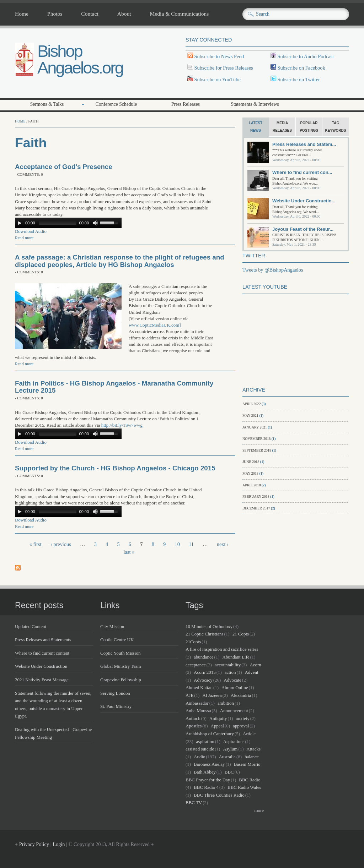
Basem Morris (247, 764)
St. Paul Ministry (116, 706)
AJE (189, 695)
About (124, 14)
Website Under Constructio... (304, 201)
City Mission (112, 626)
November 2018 (256, 439)
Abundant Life (236, 657)
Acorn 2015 (205, 672)
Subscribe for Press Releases (223, 68)
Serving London (115, 693)
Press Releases (186, 104)
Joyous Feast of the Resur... (303, 229)
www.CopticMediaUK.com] (155, 325)
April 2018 (251, 485)
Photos (55, 14)
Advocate (232, 680)
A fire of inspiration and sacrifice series (222, 649)
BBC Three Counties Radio (219, 795)
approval (241, 726)
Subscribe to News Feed (218, 56)
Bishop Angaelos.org (80, 59)
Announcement (234, 711)
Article (249, 734)
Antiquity (218, 718)
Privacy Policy (34, 844)
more (259, 810)
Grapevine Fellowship (121, 680)
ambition (226, 703)
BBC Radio (250, 780)
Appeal (217, 726)
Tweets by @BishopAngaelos (273, 270)
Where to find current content (42, 653)
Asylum (230, 749)
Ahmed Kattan (199, 687)
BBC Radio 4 (206, 787)
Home (22, 14)
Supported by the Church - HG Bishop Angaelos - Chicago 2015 (115, 468)
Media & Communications (180, 14)
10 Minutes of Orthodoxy (209, 626)
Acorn (255, 665)
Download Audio (31, 231)
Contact (90, 14)
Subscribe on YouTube (218, 80)
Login (59, 844)
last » (129, 552)
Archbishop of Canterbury (210, 734)
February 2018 (256, 496)
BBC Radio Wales (244, 787)
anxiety (243, 718)
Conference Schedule (116, 104)
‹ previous (61, 544)
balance (252, 757)
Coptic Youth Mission (120, 653)
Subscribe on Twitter (298, 80)
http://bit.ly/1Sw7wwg (122, 425)
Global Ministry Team (121, 666)
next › (223, 544)
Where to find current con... (302, 172)
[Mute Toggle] (95, 223)
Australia (227, 757)
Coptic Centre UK (117, 640)
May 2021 (250, 416)
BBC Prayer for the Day (208, 780)
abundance (204, 657)
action (230, 672)
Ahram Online (235, 687)
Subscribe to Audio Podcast (305, 56)
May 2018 (250, 473)
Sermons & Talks (47, 104)
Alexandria (241, 695)
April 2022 (251, 404)
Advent (252, 672)
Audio (199, 757)
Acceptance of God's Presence (64, 167)
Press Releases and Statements (43, 640)
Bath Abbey (205, 772)
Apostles (194, 726)
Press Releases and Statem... (304, 144)
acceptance (196, 665)
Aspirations (234, 741)
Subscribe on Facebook (301, 68)
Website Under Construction (41, 666)
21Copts (193, 642)
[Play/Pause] (20, 223)
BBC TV (194, 803)
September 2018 (257, 450)
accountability (228, 665)
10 (177, 544)
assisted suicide (200, 749)
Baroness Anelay (209, 764)
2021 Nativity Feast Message (42, 680)
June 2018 (251, 462)
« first (36, 544)
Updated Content (31, 626)
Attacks (253, 749)
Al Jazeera (212, 695)
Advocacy (203, 680)
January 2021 (255, 427)
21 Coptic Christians (205, 634)
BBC (229, 772)
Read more (24, 238)
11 (191, 544)
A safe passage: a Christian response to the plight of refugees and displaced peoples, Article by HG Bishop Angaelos (120, 261)
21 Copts (241, 634)
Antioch (193, 718)
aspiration (205, 741)
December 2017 (256, 508)
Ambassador (197, 703)
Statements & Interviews (255, 104)
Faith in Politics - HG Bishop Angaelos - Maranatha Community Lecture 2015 (114, 387)
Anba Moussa (198, 711)
